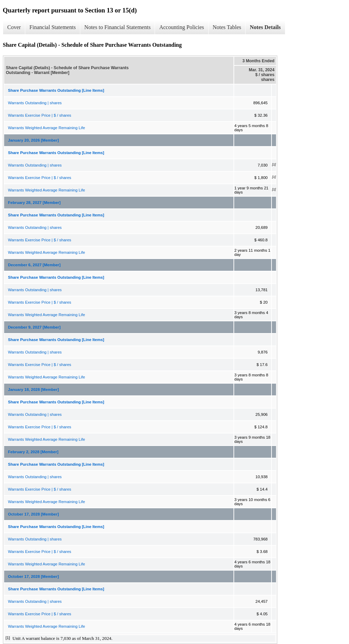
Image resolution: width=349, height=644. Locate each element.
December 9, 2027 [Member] (34, 327)
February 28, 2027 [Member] (34, 203)
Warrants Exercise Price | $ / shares (40, 115)
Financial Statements (53, 27)
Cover (14, 27)
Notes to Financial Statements (118, 27)
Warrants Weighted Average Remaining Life (47, 128)
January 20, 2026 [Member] (33, 140)
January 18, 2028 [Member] (33, 390)
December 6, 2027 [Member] (34, 265)
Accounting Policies (181, 27)
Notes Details (265, 27)
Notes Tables (227, 27)
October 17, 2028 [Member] (33, 514)
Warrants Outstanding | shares (35, 103)
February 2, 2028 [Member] (33, 452)
